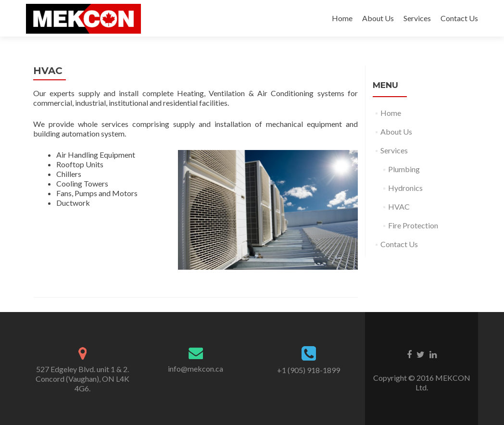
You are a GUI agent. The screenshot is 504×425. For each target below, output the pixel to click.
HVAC (399, 206)
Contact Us (459, 18)
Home (342, 18)
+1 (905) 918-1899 (309, 370)
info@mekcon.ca (195, 369)
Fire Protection (413, 225)
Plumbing (404, 169)
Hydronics (405, 188)
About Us (378, 18)
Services (417, 18)
